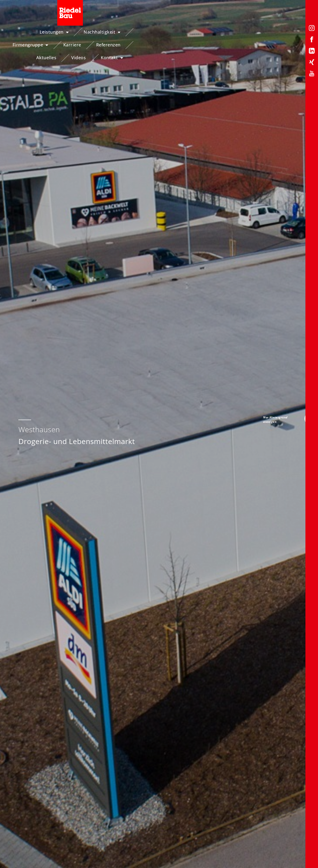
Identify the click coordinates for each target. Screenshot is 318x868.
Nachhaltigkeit (96, 32)
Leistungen (48, 32)
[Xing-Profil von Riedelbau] (312, 63)
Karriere (189, 32)
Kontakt (294, 45)
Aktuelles (263, 32)
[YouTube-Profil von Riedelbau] (312, 74)
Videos (295, 32)
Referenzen (225, 32)
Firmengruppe (147, 32)
